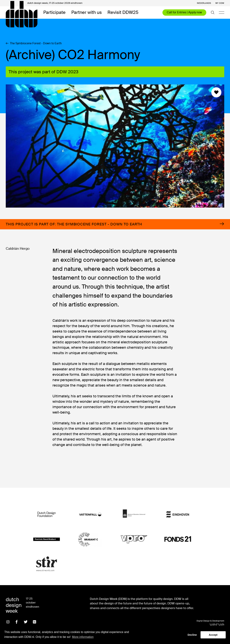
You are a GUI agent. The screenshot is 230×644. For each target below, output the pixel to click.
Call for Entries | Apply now (184, 12)
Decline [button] (192, 635)
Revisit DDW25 (123, 13)
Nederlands (204, 3)
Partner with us (87, 13)
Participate (54, 13)
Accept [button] (213, 635)
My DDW (220, 3)
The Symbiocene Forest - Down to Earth (34, 43)
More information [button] (83, 637)
